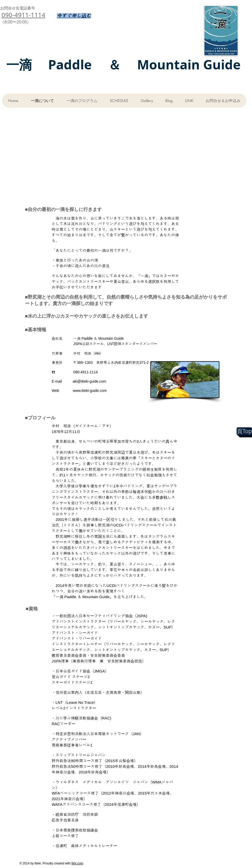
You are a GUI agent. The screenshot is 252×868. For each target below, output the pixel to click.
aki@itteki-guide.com (89, 381)
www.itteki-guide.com (90, 391)
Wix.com (77, 863)
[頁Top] (244, 431)
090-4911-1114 (23, 15)
